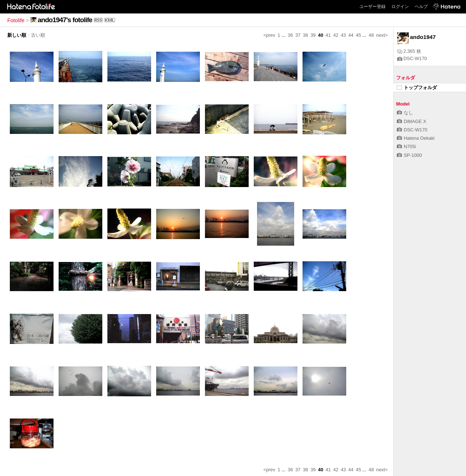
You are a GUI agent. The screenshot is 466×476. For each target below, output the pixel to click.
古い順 (38, 35)
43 (343, 35)
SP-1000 (409, 155)
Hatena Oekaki (416, 138)
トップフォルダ (417, 88)
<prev (269, 35)
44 (351, 35)
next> (382, 35)
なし (405, 113)
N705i (406, 146)
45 (359, 35)
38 (305, 35)
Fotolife (16, 20)
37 (298, 35)
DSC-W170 (412, 58)
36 (290, 35)
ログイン (400, 7)
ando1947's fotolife (65, 20)
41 (328, 35)
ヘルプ (421, 7)
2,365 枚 (409, 51)
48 (371, 35)
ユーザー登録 (372, 7)
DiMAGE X (412, 121)
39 (313, 35)
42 (336, 35)
